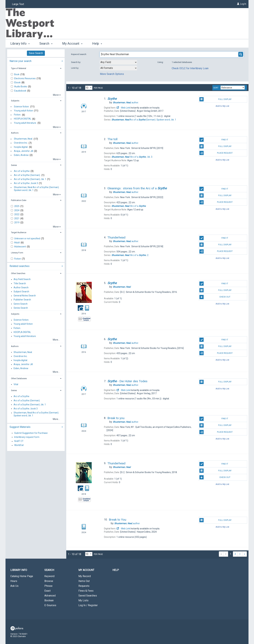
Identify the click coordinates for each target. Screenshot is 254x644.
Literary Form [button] (17, 253)
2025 (17, 206)
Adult (17, 243)
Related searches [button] (20, 266)
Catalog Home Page (22, 576)
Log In (243, 4)
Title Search (20, 283)
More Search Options (112, 74)
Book (17, 74)
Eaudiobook (20, 91)
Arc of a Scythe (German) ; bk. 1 (30, 179)
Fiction (18, 259)
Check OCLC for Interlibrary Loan (190, 68)
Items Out (84, 581)
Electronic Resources (25, 78)
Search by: (76, 62)
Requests (84, 586)
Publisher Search (22, 300)
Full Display (215, 99)
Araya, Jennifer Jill (23, 151)
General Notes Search (25, 296)
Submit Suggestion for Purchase (31, 433)
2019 (17, 222)
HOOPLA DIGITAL (23, 119)
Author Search (21, 287)
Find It (214, 140)
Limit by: (75, 68)
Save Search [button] (36, 53)
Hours (14, 581)
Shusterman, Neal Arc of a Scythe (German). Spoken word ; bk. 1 (37, 189)
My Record (85, 576)
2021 (17, 218)
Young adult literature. (25, 123)
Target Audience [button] (19, 232)
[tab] (36, 61)
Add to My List (222, 106)
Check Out (215, 297)
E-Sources (50, 605)
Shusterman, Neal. (23, 139)
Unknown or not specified (27, 238)
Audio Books (21, 87)
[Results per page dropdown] (89, 88)
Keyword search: (79, 54)
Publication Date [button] (19, 200)
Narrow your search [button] (20, 61)
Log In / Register (88, 605)
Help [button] (97, 43)
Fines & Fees (86, 591)
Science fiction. (22, 107)
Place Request (216, 153)
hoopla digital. (21, 147)
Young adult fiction (23, 111)
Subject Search (21, 292)
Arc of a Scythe (22, 171)
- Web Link (123, 108)
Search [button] (46, 43)
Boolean (49, 600)
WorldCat (19, 445)
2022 (17, 214)
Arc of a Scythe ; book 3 (26, 183)
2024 (17, 210)
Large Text (18, 4)
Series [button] (14, 165)
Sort (216, 88)
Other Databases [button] (19, 378)
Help (116, 570)
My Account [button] (72, 43)
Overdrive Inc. (21, 143)
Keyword (49, 576)
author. (126, 103)
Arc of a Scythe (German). (27, 175)
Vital (16, 384)
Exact (47, 591)
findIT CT (19, 441)
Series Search (21, 308)
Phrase (48, 586)
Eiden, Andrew (21, 155)
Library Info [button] (20, 43)
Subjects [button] (15, 101)
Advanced (50, 596)
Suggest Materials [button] (20, 427)
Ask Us (14, 586)
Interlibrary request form (27, 437)
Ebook (18, 82)
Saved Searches (88, 596)
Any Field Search (22, 279)
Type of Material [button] (19, 68)
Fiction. (17, 115)
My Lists (83, 600)
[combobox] (118, 62)
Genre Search (21, 304)
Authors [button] (15, 133)
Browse (49, 581)
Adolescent (20, 247)
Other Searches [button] (18, 273)
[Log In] (238, 4)
